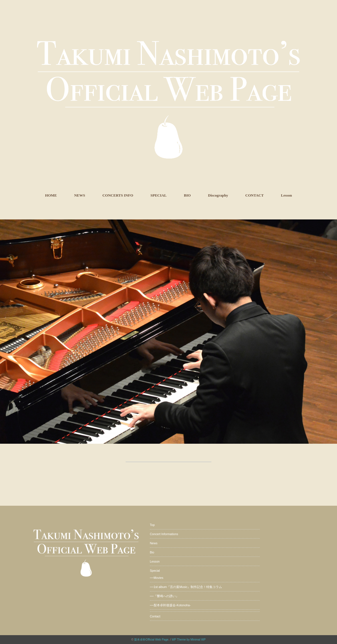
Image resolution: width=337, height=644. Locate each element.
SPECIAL (158, 195)
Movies (158, 578)
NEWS (80, 195)
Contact (155, 616)
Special (155, 571)
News (154, 543)
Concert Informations (164, 534)
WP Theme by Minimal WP (189, 640)
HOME (51, 195)
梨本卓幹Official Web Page (151, 640)
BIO (187, 195)
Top (152, 525)
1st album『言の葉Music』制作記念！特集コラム (188, 587)
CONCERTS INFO (118, 195)
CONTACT (255, 195)
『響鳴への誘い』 (166, 596)
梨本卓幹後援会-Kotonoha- (172, 605)
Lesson (286, 195)
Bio (152, 552)
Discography (218, 195)
